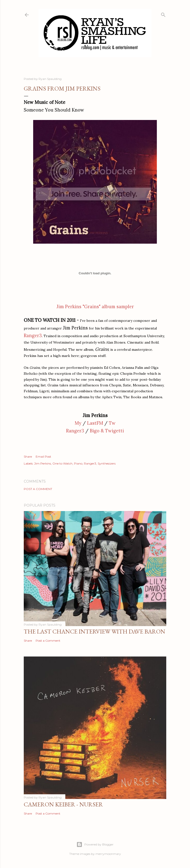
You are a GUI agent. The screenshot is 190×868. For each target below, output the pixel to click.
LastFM (95, 423)
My (78, 423)
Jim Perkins (43, 463)
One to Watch (62, 463)
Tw (112, 423)
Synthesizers (107, 463)
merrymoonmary (108, 854)
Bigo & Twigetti (107, 431)
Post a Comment (38, 489)
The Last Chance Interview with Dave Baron (95, 631)
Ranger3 (75, 431)
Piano (78, 463)
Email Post (43, 457)
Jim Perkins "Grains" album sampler (95, 307)
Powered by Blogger (95, 845)
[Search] (163, 14)
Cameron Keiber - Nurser (63, 804)
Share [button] (28, 457)
